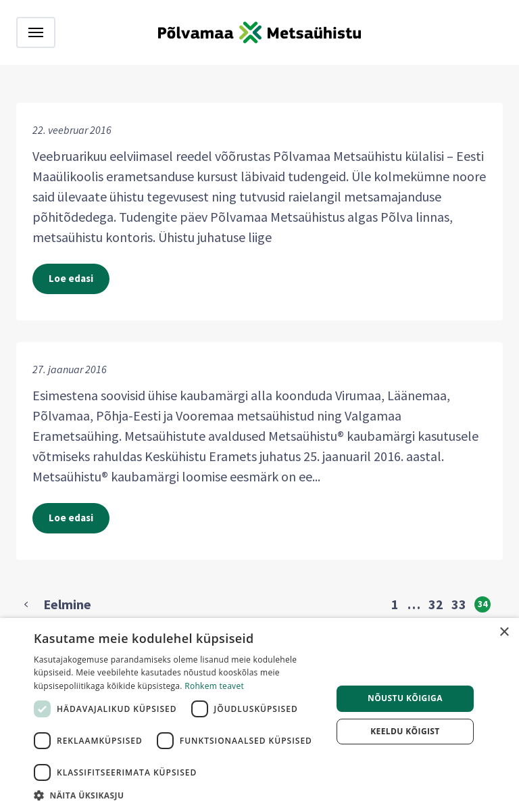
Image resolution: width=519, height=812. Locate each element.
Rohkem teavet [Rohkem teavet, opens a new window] (214, 686)
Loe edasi (71, 278)
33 (459, 604)
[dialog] (259, 715)
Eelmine (67, 604)
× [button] (504, 632)
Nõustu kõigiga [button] (405, 698)
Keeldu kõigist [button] (405, 731)
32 (436, 604)
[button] (178, 795)
